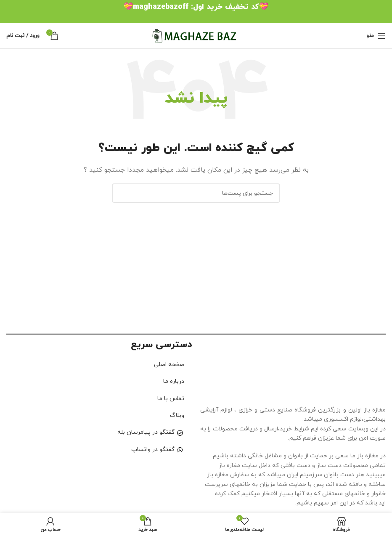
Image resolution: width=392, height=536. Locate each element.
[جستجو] (196, 193)
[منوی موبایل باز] (376, 36)
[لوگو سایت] (196, 35)
